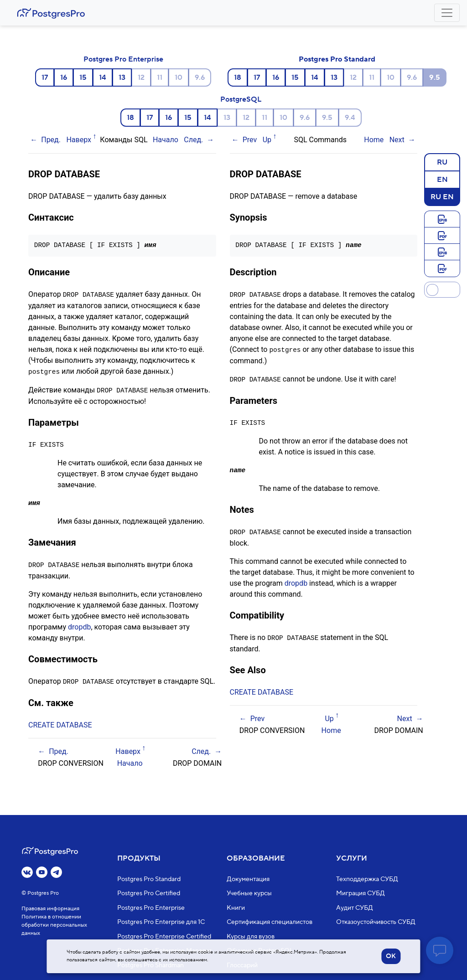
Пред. (51, 140)
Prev (250, 140)
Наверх (79, 140)
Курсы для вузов (251, 937)
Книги (236, 908)
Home (374, 140)
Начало (166, 140)
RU (442, 162)
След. (193, 140)
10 (179, 77)
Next (397, 140)
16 (64, 77)
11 (160, 77)
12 (141, 77)
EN (442, 179)
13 (122, 77)
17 (45, 77)
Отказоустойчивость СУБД (376, 922)
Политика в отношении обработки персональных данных (54, 925)
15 (83, 77)
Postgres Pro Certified (149, 893)
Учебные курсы (249, 893)
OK (391, 956)
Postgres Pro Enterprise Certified (164, 937)
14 (103, 77)
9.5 (327, 118)
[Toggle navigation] (447, 13)
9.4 (350, 118)
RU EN (442, 196)
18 (238, 77)
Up (267, 140)
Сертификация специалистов (270, 922)
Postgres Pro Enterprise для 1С (161, 922)
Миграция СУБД (361, 893)
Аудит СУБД (355, 908)
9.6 (200, 77)
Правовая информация (50, 909)
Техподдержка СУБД (367, 879)
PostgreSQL (241, 99)
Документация (248, 879)
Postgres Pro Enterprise (123, 59)
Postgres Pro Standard (337, 59)
